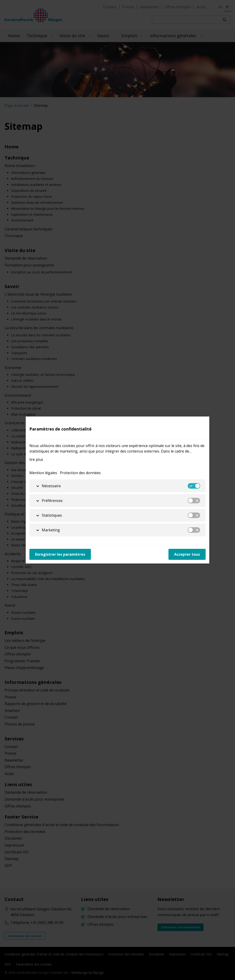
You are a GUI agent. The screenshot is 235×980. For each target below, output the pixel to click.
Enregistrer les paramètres (60, 554)
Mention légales (43, 473)
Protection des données (80, 473)
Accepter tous (187, 554)
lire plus (36, 459)
